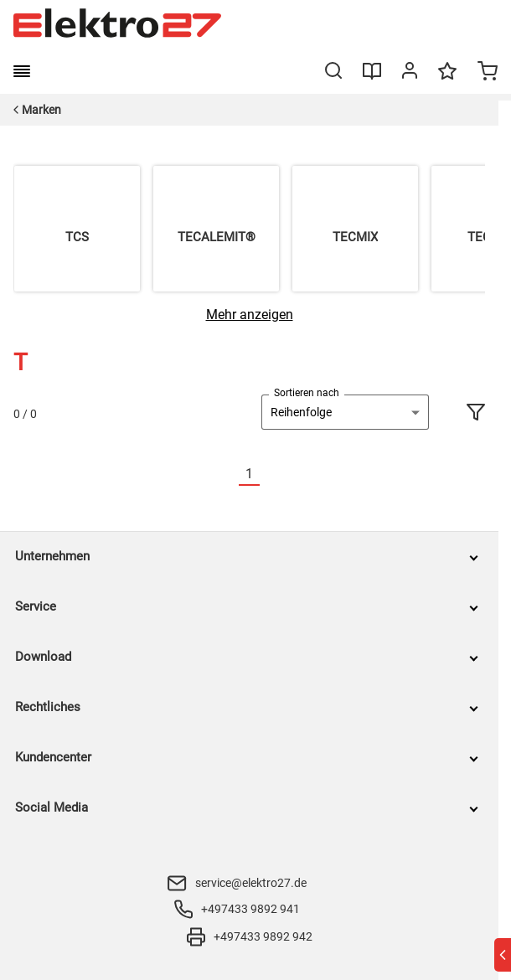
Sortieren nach (307, 393)
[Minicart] (488, 73)
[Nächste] (270, 475)
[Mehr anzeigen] (250, 315)
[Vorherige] (229, 475)
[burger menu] (22, 71)
